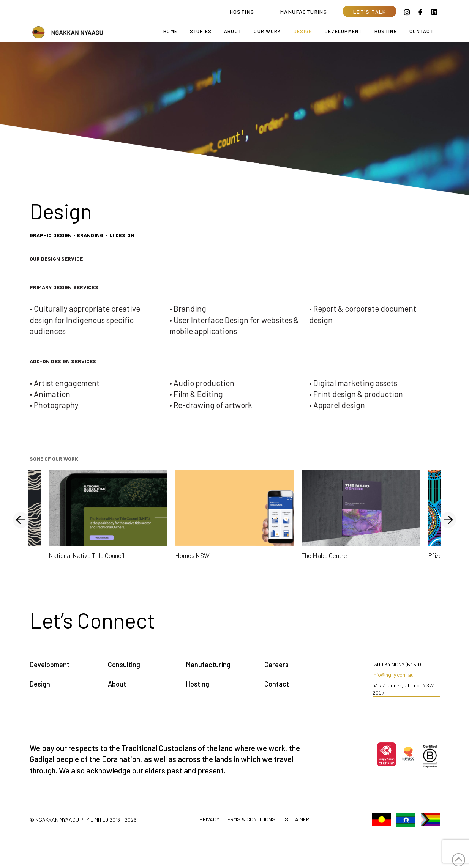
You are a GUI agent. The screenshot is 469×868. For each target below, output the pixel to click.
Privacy (209, 820)
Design (40, 684)
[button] (370, 11)
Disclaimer (295, 820)
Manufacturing (208, 665)
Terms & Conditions (250, 820)
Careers (276, 665)
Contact (277, 684)
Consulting (124, 665)
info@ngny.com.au (393, 675)
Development (50, 665)
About (117, 684)
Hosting (198, 684)
